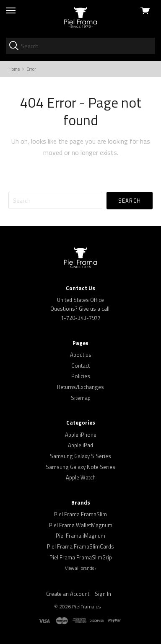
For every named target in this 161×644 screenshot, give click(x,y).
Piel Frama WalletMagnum (81, 525)
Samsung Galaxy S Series (80, 456)
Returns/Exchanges (80, 387)
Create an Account (68, 594)
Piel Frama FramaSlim (80, 514)
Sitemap (81, 398)
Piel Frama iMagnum (80, 536)
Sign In (103, 594)
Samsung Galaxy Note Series (80, 467)
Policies (81, 376)
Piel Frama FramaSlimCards (80, 546)
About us (81, 355)
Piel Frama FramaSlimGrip (81, 557)
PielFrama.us (86, 607)
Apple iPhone (81, 435)
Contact (80, 366)
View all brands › (81, 568)
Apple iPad (80, 445)
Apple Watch (81, 477)
